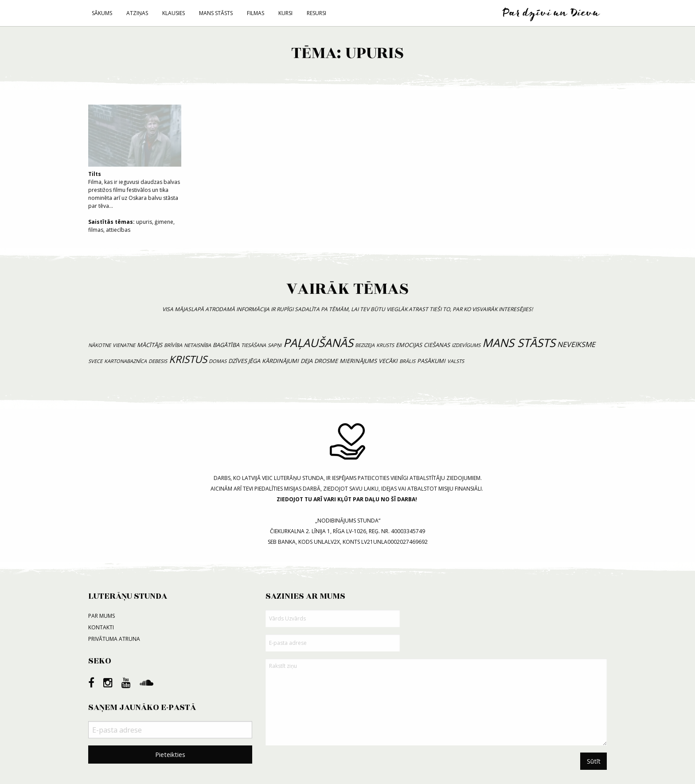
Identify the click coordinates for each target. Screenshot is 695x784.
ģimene (164, 222)
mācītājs (150, 345)
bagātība (226, 345)
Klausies (174, 13)
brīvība (173, 345)
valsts (456, 361)
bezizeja (365, 345)
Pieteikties (170, 755)
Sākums (102, 13)
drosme (326, 361)
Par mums (102, 616)
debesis (158, 361)
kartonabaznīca (125, 361)
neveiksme (576, 344)
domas (218, 361)
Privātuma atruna (114, 639)
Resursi (316, 13)
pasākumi (431, 361)
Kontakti (101, 627)
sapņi (275, 345)
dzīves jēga (244, 361)
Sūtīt (594, 761)
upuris (144, 222)
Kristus (188, 359)
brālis (407, 361)
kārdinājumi (280, 361)
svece (95, 361)
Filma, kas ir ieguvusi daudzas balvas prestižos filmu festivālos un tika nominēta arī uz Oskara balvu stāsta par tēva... (135, 157)
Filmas (256, 13)
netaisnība (197, 345)
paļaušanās (318, 343)
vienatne (124, 345)
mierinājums (358, 361)
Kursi (285, 13)
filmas (96, 230)
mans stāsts (519, 343)
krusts (385, 345)
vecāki (388, 361)
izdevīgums (466, 345)
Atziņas (137, 13)
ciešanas (437, 345)
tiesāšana (254, 345)
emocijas (409, 345)
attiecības (118, 230)
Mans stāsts (216, 13)
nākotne (100, 345)
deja (307, 361)
